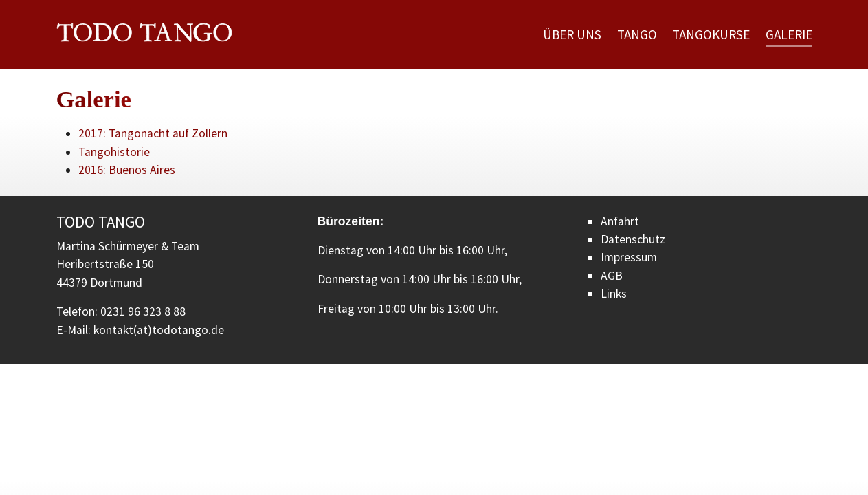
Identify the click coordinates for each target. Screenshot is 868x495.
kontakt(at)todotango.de (159, 330)
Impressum (629, 257)
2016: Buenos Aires (127, 170)
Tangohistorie (114, 152)
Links (614, 294)
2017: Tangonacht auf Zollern (153, 133)
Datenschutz (633, 239)
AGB (612, 276)
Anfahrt (620, 221)
